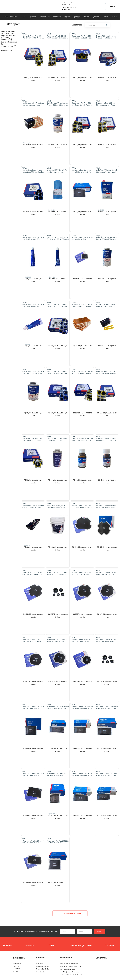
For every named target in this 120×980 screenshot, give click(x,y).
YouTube (110, 944)
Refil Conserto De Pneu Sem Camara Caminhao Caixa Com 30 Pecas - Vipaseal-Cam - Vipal (33, 507)
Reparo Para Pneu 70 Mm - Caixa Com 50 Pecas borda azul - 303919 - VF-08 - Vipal (33, 171)
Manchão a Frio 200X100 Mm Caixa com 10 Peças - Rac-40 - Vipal (107, 708)
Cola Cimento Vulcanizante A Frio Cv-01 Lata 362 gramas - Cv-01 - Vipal (33, 372)
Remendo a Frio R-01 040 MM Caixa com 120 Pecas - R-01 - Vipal (82, 37)
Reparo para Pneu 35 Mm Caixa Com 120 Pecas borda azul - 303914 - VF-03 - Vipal (58, 305)
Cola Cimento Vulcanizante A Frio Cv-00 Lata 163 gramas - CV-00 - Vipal (58, 104)
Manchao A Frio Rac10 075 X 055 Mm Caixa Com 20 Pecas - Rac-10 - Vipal (82, 238)
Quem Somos (17, 963)
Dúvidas (15, 971)
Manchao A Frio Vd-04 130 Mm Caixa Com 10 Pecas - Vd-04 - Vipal (32, 641)
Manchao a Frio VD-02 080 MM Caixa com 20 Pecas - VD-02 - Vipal (81, 641)
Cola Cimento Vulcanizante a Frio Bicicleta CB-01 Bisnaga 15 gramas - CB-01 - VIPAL (58, 238)
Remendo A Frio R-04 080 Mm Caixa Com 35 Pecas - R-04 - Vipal (81, 104)
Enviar (100, 931)
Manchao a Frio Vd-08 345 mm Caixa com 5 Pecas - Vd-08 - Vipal (33, 574)
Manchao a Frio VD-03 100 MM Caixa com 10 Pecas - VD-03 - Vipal (57, 641)
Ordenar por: (77, 25)
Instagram (30, 944)
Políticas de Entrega (43, 966)
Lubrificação (114, 17)
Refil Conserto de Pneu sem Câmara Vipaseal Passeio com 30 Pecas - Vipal (82, 305)
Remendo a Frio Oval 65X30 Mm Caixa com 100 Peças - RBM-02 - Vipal (82, 372)
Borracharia (24, 17)
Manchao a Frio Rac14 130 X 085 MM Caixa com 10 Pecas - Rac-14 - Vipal (82, 171)
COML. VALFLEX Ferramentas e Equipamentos (10, 6)
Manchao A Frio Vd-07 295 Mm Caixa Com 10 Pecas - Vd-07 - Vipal (57, 574)
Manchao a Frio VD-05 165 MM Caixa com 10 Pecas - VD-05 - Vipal (106, 574)
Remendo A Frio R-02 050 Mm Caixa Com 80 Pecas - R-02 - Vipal (32, 37)
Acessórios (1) (6, 40)
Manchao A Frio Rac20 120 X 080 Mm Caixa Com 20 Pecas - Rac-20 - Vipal (33, 842)
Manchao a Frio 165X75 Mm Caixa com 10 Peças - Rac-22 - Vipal (107, 775)
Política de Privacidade (16, 967)
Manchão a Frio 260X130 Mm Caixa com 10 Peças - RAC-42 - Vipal (82, 708)
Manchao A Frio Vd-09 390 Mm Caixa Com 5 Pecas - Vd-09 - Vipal (107, 507)
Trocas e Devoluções (43, 969)
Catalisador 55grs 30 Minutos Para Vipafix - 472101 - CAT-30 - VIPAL (82, 440)
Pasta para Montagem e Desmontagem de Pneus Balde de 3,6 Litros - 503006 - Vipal (58, 507)
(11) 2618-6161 (66, 5)
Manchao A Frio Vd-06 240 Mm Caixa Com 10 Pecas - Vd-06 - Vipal (81, 574)
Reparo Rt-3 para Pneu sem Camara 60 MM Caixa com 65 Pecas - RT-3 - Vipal (107, 37)
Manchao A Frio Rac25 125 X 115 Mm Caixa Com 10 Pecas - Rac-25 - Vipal (58, 775)
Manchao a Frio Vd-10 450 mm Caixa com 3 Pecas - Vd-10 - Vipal (82, 507)
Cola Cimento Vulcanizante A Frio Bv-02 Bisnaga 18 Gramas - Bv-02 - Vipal (33, 305)
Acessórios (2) (6, 50)
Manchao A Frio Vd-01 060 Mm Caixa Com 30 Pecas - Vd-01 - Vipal (106, 641)
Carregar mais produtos (70, 914)
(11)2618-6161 (73, 963)
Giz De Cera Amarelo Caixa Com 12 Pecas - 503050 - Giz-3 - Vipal (106, 305)
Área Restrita (40, 972)
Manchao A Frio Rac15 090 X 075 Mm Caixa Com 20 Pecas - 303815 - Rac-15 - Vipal (58, 842)
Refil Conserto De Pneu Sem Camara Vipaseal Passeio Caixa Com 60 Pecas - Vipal (33, 104)
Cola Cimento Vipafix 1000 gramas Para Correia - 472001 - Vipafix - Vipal (57, 440)
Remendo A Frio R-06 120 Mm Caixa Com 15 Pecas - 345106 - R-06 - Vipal (106, 372)
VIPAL (24, 34)
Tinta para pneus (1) (9, 46)
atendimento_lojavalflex (81, 944)
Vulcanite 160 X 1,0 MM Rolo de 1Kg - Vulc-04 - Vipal (58, 171)
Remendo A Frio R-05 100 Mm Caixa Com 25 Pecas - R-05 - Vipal (32, 440)
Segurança (40, 963)
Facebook (7, 944)
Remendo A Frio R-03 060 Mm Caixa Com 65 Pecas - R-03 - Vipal (57, 37)
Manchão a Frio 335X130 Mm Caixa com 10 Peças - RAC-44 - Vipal (58, 708)
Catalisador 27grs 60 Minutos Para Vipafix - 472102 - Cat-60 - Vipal (107, 440)
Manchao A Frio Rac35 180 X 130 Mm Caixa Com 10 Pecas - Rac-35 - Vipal (33, 775)
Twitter (52, 944)
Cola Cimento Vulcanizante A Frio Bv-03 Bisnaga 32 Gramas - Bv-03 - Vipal (33, 238)
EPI (49, 17)
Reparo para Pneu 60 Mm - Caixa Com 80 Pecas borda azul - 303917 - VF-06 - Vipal (58, 372)
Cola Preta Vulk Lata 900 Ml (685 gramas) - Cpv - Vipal (106, 171)
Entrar (111, 7)
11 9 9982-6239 (78, 975)
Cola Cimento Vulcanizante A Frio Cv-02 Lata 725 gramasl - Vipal (107, 238)
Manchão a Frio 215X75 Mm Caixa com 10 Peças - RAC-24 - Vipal (82, 775)
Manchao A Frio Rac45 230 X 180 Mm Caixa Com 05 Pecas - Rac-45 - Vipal (33, 708)
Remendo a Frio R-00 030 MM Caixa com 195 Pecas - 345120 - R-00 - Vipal (106, 104)
